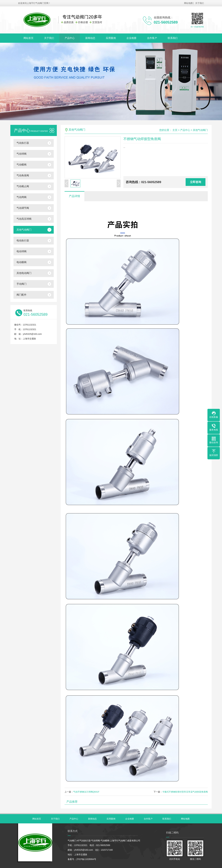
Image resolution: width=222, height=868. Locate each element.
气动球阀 (22, 154)
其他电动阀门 (24, 273)
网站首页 (28, 38)
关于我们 (200, 3)
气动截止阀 (23, 186)
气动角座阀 (23, 175)
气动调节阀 (23, 208)
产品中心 (70, 38)
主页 (175, 130)
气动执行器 (23, 143)
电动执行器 (23, 241)
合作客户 (152, 38)
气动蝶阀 (22, 165)
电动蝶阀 (22, 262)
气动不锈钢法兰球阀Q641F (86, 792)
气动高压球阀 (24, 219)
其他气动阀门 (24, 230)
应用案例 (111, 38)
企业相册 (131, 38)
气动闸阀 (22, 197)
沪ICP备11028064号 (86, 859)
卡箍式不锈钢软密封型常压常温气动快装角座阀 (185, 792)
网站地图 (188, 3)
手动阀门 (22, 284)
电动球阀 (22, 251)
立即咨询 (196, 182)
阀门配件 (22, 295)
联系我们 (173, 38)
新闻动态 (90, 38)
